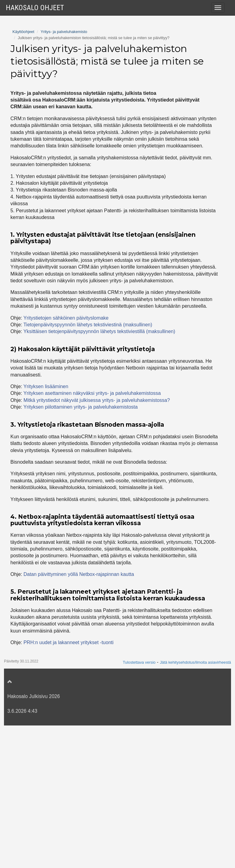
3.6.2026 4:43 (22, 853)
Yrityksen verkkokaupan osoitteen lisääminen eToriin (73, 101)
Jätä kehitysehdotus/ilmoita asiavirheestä (195, 805)
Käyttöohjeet (23, 174)
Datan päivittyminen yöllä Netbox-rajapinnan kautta (79, 717)
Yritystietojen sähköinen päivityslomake (66, 460)
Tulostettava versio (139, 805)
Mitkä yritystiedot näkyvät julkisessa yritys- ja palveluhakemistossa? (89, 58)
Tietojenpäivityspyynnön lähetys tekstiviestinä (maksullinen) (88, 467)
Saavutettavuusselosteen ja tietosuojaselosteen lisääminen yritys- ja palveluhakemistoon (90, 153)
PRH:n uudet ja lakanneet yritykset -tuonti (69, 785)
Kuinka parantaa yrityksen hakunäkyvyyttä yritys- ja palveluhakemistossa (95, 137)
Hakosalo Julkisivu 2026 (34, 839)
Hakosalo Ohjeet (35, 8)
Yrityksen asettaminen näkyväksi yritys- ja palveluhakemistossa (85, 89)
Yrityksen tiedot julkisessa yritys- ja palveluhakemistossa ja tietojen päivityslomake (89, 73)
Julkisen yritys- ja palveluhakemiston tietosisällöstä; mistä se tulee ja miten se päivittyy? (97, 42)
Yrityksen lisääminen (46, 529)
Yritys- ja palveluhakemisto (64, 174)
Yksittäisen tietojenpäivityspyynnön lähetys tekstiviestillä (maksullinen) (99, 474)
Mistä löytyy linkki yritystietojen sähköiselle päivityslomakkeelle (84, 126)
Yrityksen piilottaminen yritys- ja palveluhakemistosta (73, 113)
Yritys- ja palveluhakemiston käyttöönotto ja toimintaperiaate (81, 26)
